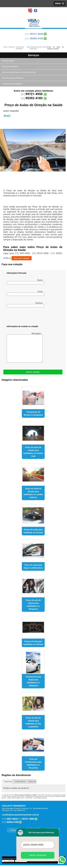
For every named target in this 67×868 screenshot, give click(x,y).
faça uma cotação (22, 258)
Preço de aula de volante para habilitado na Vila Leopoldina (33, 722)
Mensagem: (24, 348)
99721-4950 (37, 34)
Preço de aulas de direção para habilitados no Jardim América (33, 493)
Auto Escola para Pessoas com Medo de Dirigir (19, 72)
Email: (25, 293)
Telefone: (25, 305)
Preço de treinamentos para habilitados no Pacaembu (33, 763)
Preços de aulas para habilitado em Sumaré (33, 531)
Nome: (25, 282)
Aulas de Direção (8, 61)
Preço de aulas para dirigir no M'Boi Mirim (33, 566)
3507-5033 (12, 819)
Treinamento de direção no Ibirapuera (33, 413)
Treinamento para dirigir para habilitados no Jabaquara (33, 681)
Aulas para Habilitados (10, 67)
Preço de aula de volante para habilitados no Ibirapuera (33, 605)
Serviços (33, 55)
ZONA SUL (32, 782)
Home (13, 830)
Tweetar (7, 116)
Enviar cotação (33, 372)
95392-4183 (37, 38)
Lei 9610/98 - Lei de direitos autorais (36, 798)
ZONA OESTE (20, 782)
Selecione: (8, 782)
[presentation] (24, 317)
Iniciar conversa (38, 855)
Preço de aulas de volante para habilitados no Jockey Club (33, 452)
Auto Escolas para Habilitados (13, 78)
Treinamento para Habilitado (12, 84)
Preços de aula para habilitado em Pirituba (33, 643)
